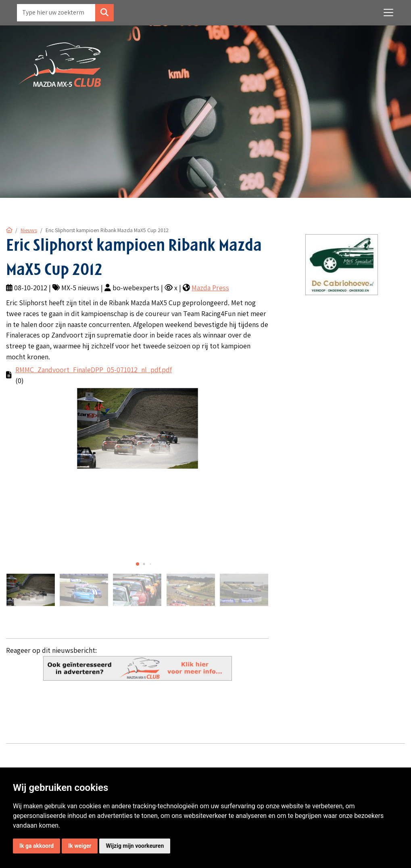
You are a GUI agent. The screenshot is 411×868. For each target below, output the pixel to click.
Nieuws (29, 230)
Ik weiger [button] (80, 846)
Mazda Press (210, 288)
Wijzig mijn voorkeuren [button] (135, 846)
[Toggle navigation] (388, 13)
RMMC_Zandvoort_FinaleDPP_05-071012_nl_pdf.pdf (94, 370)
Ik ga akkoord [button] (37, 846)
